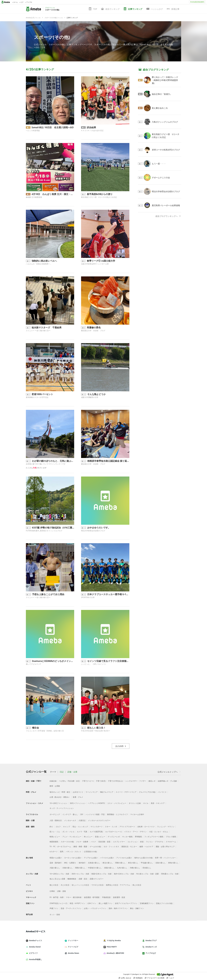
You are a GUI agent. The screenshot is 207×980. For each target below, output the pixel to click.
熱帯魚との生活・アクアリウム (118, 885)
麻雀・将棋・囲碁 (80, 847)
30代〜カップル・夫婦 (80, 874)
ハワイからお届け (107, 858)
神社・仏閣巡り (70, 863)
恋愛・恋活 (83, 879)
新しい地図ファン (106, 903)
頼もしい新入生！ (96, 728)
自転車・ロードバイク (146, 827)
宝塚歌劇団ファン (147, 903)
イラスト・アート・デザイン (135, 832)
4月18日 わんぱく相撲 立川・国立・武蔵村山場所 (53, 194)
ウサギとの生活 (97, 885)
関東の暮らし (120, 863)
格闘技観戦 (54, 842)
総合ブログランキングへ (168, 216)
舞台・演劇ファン (137, 908)
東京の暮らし (133, 863)
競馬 (62, 852)
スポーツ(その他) (52, 37)
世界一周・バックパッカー (165, 858)
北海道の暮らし (94, 863)
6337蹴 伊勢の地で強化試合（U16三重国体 (53, 528)
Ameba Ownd (34, 947)
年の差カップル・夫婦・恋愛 (147, 874)
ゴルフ (58, 827)
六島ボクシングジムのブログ (165, 122)
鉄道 (142, 842)
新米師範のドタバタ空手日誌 (37, 397)
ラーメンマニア (92, 792)
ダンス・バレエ (68, 832)
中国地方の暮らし (95, 868)
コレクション (133, 842)
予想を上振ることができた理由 (48, 594)
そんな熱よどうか (96, 394)
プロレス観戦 (171, 837)
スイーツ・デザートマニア (126, 792)
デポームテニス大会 (161, 178)
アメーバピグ (73, 947)
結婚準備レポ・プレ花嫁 (167, 781)
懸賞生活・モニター (129, 847)
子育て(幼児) (101, 781)
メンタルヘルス (70, 820)
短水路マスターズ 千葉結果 (47, 327)
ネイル (146, 803)
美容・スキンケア (158, 803)
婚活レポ (152, 781)
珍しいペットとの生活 (80, 885)
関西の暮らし (80, 868)
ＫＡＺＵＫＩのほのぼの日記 (92, 130)
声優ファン (54, 908)
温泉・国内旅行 (56, 863)
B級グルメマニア (107, 792)
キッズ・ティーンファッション (62, 808)
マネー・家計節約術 (74, 897)
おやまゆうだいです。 (99, 528)
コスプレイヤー (119, 842)
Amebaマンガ (151, 947)
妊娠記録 (53, 781)
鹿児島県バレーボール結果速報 (166, 205)
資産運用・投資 (119, 897)
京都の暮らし (68, 868)
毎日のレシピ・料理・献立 (60, 792)
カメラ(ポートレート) (113, 832)
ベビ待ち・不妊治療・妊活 (69, 781)
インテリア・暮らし (70, 814)
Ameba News (73, 953)
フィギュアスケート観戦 (154, 837)
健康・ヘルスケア (146, 847)
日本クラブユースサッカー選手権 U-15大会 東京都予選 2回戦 (108, 594)
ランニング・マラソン (166, 827)
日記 (62, 772)
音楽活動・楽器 (104, 842)
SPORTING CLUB (88, 597)
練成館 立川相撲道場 (34, 197)
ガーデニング (55, 814)
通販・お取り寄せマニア (165, 847)
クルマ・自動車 (82, 842)
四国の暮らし (109, 868)
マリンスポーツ (96, 827)
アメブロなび (150, 953)
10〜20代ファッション (58, 803)
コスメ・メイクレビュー (117, 803)
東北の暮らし (108, 863)
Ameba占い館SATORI (115, 953)
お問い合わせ (125, 978)
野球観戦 (138, 837)
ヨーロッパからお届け (73, 858)
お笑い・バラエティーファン (95, 908)
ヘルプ (170, 978)
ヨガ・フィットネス (111, 847)
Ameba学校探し (35, 959)
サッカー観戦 (127, 837)
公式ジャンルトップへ (169, 772)
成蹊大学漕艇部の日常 (90, 397)
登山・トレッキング (80, 827)
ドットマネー (73, 940)
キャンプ (67, 827)
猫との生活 (54, 885)
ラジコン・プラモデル (155, 842)
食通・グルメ (78, 797)
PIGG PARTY (111, 947)
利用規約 (138, 978)
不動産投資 (106, 897)
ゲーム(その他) (95, 847)
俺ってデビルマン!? (33, 664)
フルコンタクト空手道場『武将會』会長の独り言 (45, 731)
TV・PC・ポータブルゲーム (60, 847)
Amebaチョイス (35, 940)
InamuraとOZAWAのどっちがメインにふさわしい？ (53, 661)
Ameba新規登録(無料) (197, 2)
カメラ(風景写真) (96, 832)
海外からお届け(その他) (143, 858)
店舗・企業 (72, 772)
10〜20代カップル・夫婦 (59, 874)
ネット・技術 (55, 915)
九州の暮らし (122, 868)
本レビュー (88, 837)
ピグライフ (33, 953)
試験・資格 (62, 891)
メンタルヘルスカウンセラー (99, 820)
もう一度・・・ (159, 164)
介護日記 (82, 820)
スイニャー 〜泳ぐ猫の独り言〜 (38, 331)
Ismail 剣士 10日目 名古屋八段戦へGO (53, 127)
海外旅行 (82, 863)
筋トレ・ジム (55, 832)
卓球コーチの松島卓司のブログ (166, 150)
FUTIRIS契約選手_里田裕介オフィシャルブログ (44, 531)
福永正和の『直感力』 (162, 94)
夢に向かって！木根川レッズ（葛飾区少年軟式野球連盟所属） (165, 80)
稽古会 (36, 728)
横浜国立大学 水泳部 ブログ (93, 331)
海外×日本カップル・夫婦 (124, 874)
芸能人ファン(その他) (164, 903)
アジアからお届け (91, 858)
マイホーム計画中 (137, 814)
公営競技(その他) (90, 852)
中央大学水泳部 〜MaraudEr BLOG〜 (96, 731)
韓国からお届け (56, 858)
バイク (93, 842)
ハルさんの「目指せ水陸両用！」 (39, 264)
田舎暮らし (147, 868)
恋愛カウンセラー (97, 879)
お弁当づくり (78, 792)
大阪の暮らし (55, 868)
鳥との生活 (137, 885)
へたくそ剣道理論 (33, 130)
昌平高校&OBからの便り (100, 194)
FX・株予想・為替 (57, 897)
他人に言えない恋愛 (57, 879)
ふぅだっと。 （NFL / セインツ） (94, 664)
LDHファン (92, 903)
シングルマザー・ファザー (136, 781)
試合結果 (91, 127)
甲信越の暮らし (147, 863)
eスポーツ (54, 852)
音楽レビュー (100, 837)
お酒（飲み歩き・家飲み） (60, 797)
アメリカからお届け (124, 858)
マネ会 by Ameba (113, 940)
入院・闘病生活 (56, 820)
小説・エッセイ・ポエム (159, 832)
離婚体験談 (72, 879)
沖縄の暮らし (135, 868)
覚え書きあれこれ (160, 108)
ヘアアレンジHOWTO (96, 803)
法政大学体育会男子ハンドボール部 (95, 264)
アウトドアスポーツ (127, 827)
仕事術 (52, 891)
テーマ (53, 772)
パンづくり (162, 792)
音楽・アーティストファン (71, 908)
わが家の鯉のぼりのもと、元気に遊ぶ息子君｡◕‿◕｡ (53, 461)
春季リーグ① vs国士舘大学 (101, 261)
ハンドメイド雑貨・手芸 (95, 814)
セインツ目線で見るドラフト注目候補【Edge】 (108, 661)
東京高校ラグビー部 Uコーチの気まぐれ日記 (99, 197)
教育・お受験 (55, 786)
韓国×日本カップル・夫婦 (101, 874)
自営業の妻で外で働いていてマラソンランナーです (46, 464)
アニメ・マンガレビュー (72, 837)
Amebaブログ (151, 940)
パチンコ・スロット (74, 852)
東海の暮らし (173, 863)
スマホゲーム (171, 842)
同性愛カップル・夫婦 (170, 874)
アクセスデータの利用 (155, 978)
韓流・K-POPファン (77, 903)
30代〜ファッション (78, 803)
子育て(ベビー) (88, 781)
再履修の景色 (94, 327)
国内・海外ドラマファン (118, 908)
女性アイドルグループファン (126, 903)
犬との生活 (65, 885)
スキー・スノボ (111, 827)
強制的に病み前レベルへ (44, 261)
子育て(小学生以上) (115, 781)
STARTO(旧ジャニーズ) (58, 903)
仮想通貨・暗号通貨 (92, 897)
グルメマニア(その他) (147, 792)
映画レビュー (55, 837)
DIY (82, 814)
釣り (51, 827)
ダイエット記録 (135, 803)
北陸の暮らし (161, 863)
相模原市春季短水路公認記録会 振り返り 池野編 (108, 461)
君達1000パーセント (42, 394)
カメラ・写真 (82, 832)
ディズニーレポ (114, 837)
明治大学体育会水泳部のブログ (93, 531)
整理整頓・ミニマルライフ (117, 814)
